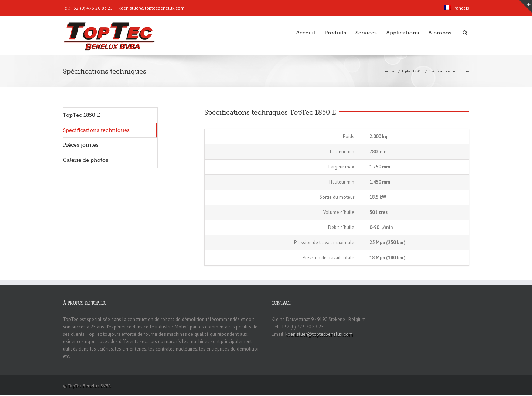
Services (366, 33)
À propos (440, 33)
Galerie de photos (86, 160)
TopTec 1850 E (412, 71)
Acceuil (306, 33)
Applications (403, 33)
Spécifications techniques (96, 130)
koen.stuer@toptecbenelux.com (151, 8)
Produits (335, 33)
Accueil (391, 71)
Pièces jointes (81, 145)
